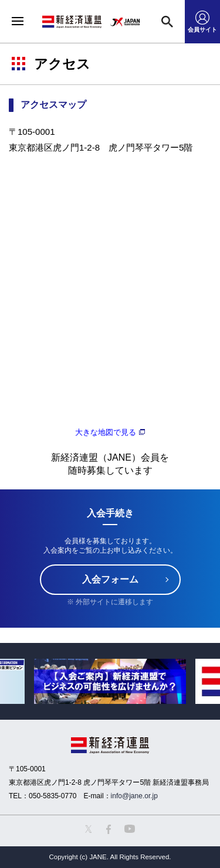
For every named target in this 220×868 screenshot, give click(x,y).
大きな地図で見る (106, 433)
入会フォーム (110, 579)
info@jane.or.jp (134, 796)
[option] (110, 681)
